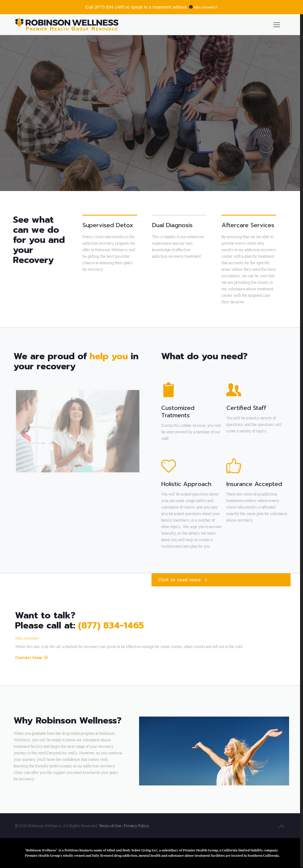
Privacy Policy (137, 826)
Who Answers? (206, 7)
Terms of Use (111, 826)
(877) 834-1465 (110, 7)
